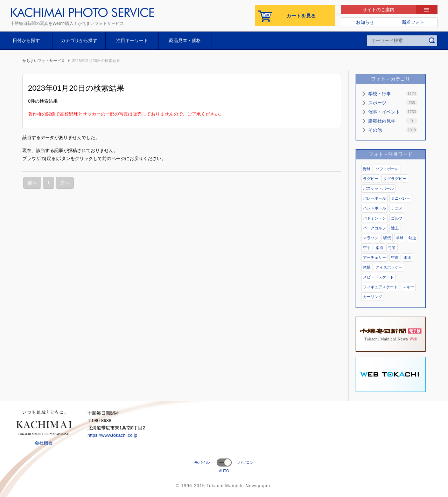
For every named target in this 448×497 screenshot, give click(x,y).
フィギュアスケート (380, 287)
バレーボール (374, 198)
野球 (367, 169)
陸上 (395, 228)
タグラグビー (395, 179)
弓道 (392, 248)
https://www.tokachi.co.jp (112, 435)
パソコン (246, 462)
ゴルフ (397, 218)
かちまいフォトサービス (44, 61)
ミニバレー (401, 198)
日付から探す (26, 40)
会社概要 (44, 443)
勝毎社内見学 (393, 121)
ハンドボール (374, 208)
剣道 (412, 238)
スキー (408, 287)
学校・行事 (393, 94)
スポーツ (393, 103)
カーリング (373, 297)
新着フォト (413, 22)
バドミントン (374, 218)
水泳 (407, 257)
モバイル (202, 462)
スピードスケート (378, 277)
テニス (397, 208)
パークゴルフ (374, 228)
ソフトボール (387, 169)
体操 (367, 267)
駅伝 (387, 238)
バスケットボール (378, 188)
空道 (395, 257)
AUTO (224, 471)
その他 (393, 130)
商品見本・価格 (185, 40)
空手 (367, 248)
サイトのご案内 (379, 10)
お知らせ (365, 22)
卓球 (400, 238)
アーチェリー (374, 257)
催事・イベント (393, 112)
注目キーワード (132, 40)
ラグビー (371, 179)
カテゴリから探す (79, 40)
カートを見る (301, 16)
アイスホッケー (389, 267)
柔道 (379, 248)
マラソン (371, 238)
